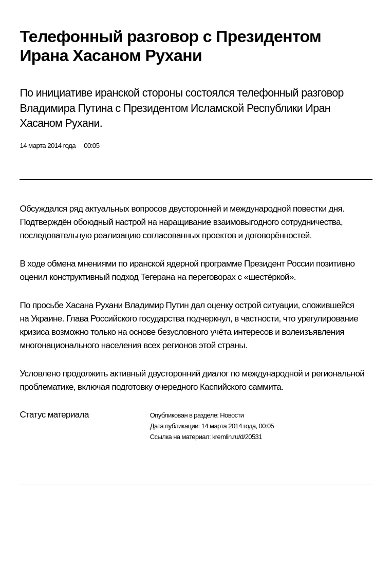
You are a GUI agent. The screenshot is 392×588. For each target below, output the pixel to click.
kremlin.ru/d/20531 (237, 437)
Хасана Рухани (94, 305)
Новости (232, 415)
